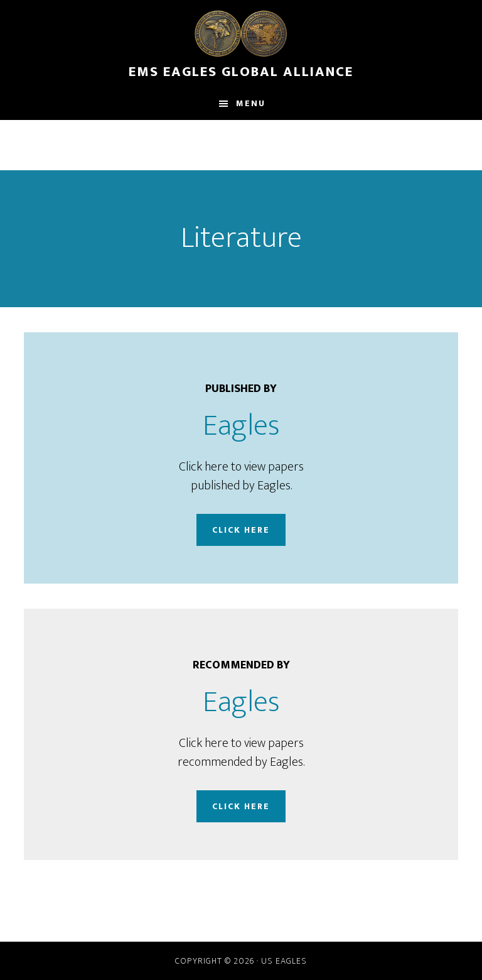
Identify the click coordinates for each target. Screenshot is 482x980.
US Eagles (284, 961)
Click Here (241, 530)
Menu (251, 103)
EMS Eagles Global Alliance (241, 66)
